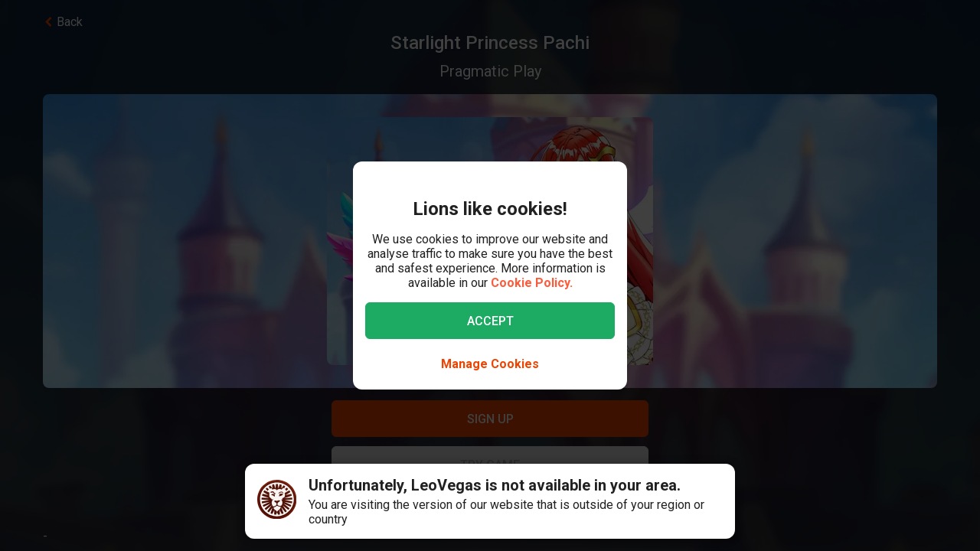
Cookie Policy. (532, 283)
